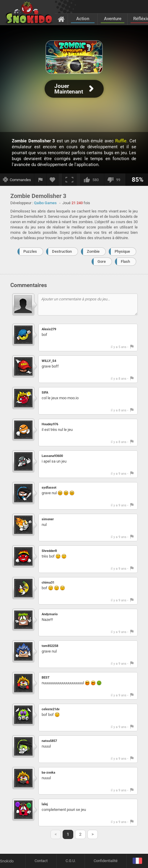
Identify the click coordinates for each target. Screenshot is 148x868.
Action (83, 19)
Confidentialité (106, 861)
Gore (102, 261)
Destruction (62, 251)
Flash (125, 261)
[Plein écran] (69, 180)
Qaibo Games (45, 203)
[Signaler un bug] (40, 180)
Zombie (93, 251)
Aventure (113, 19)
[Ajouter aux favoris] (53, 180)
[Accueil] (61, 19)
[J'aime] (92, 180)
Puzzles (30, 251)
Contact (41, 861)
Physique (122, 251)
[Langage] (137, 861)
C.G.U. (71, 861)
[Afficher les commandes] (17, 180)
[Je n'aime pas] (115, 180)
